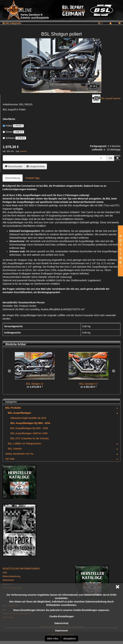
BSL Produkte (63, 408)
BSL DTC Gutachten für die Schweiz (30, 438)
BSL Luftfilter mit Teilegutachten (64, 444)
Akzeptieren (70, 639)
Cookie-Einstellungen (61, 616)
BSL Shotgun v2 (35, 384)
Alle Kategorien (12, 23)
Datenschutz (61, 623)
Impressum (61, 631)
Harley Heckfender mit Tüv (63, 454)
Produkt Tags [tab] (33, 178)
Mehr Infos (53, 639)
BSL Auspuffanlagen (64, 413)
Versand (23, 151)
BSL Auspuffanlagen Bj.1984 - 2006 (29, 428)
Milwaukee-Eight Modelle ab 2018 (28, 418)
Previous (9, 371)
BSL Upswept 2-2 (88, 384)
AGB (5, 573)
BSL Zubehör (64, 449)
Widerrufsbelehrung (11, 576)
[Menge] (55, 158)
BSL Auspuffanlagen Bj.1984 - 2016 (30, 423)
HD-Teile (63, 459)
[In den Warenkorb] (117, 158)
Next (114, 371)
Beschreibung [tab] (13, 178)
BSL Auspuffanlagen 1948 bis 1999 (29, 433)
